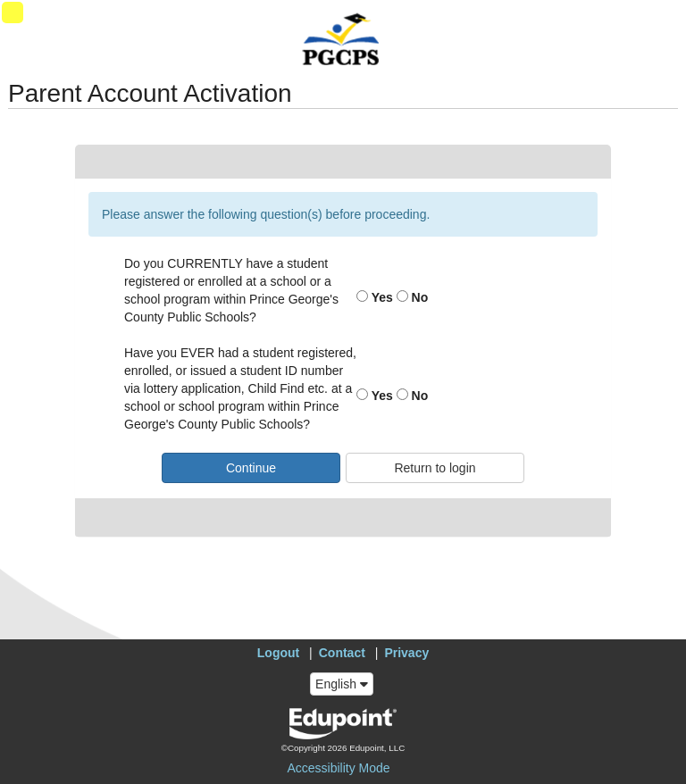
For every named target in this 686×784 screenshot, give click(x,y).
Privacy (406, 653)
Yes (375, 297)
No (413, 297)
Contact (342, 653)
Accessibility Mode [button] (338, 768)
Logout (278, 653)
